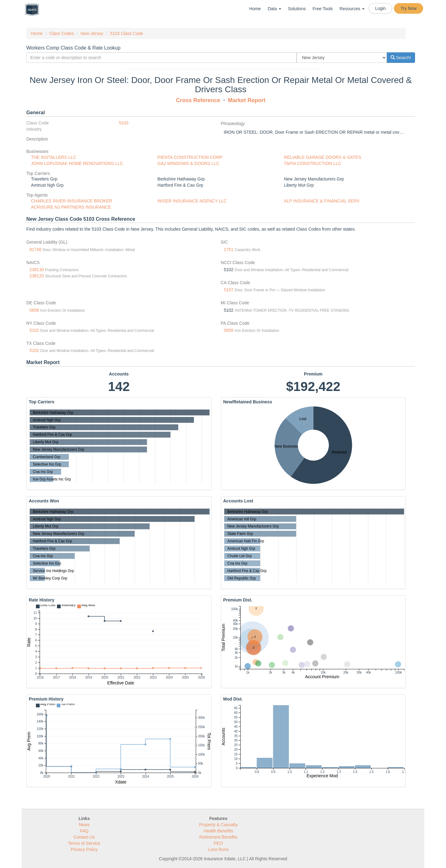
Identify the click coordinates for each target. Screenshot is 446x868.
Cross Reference (198, 100)
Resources (352, 9)
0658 (34, 310)
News (84, 825)
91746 (35, 250)
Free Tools (323, 9)
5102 (34, 330)
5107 (229, 290)
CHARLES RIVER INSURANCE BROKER (72, 201)
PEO (218, 843)
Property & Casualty (219, 825)
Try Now (409, 8)
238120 (37, 276)
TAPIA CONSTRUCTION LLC (313, 163)
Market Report (247, 100)
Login (380, 8)
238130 (37, 270)
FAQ (84, 831)
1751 (229, 250)
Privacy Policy (84, 849)
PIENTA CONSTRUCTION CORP (190, 157)
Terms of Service (84, 843)
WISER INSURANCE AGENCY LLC (192, 201)
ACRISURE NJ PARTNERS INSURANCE (71, 207)
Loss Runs (218, 849)
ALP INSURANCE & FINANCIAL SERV (322, 201)
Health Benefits (219, 831)
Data (274, 9)
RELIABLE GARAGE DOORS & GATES (323, 157)
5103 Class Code (127, 33)
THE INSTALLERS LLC (54, 157)
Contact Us (84, 837)
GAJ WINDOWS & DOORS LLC (188, 163)
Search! (401, 58)
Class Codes (61, 33)
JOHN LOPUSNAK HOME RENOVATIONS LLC (77, 163)
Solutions (297, 9)
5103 (124, 123)
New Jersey (92, 33)
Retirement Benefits (219, 837)
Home (255, 9)
